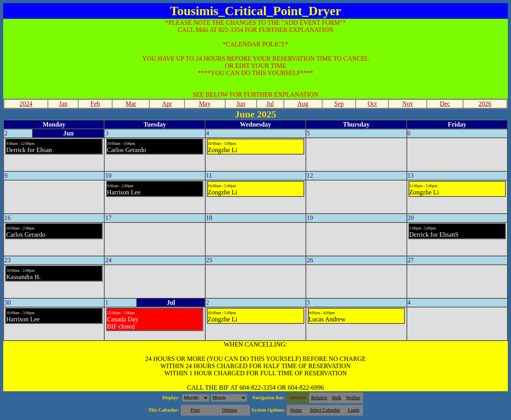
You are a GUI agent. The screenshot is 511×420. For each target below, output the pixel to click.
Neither (353, 398)
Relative (319, 398)
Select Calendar (325, 410)
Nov (408, 104)
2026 (485, 104)
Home (296, 410)
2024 (26, 104)
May (205, 104)
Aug (303, 104)
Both (337, 398)
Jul (270, 104)
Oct (372, 104)
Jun (241, 104)
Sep (339, 104)
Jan (63, 104)
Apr (167, 104)
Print (195, 410)
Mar (131, 104)
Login (354, 410)
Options (230, 410)
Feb (95, 104)
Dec (445, 104)
